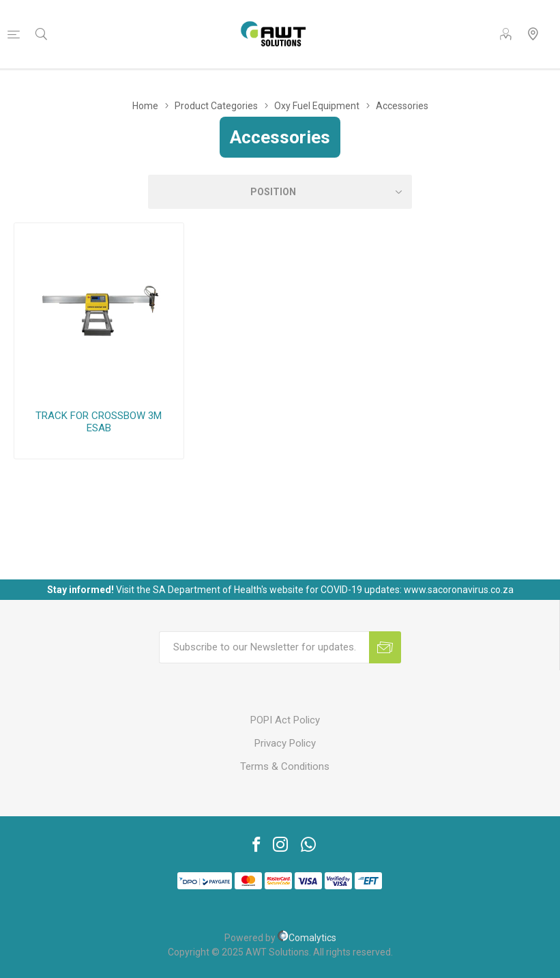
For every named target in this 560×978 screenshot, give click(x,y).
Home (145, 106)
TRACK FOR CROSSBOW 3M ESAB (99, 422)
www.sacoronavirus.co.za (459, 590)
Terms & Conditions (285, 766)
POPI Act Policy (285, 720)
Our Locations (533, 34)
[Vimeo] (308, 844)
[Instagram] (280, 844)
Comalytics (307, 938)
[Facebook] (252, 844)
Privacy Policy (285, 743)
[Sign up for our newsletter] (264, 647)
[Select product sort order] (280, 192)
